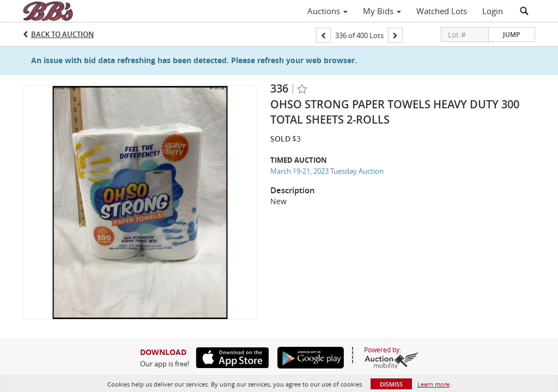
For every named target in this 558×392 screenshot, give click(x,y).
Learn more (433, 384)
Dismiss (391, 384)
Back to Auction (62, 34)
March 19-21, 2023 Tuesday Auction (327, 171)
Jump (511, 35)
